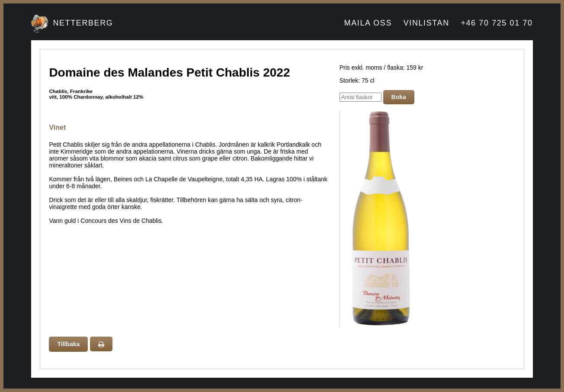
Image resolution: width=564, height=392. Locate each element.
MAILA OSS (368, 23)
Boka (399, 97)
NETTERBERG (83, 23)
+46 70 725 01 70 (497, 23)
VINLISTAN (426, 23)
